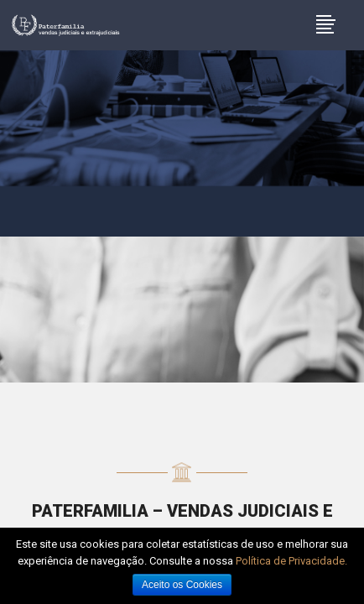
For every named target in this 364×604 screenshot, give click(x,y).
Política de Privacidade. (291, 561)
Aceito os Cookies (182, 585)
